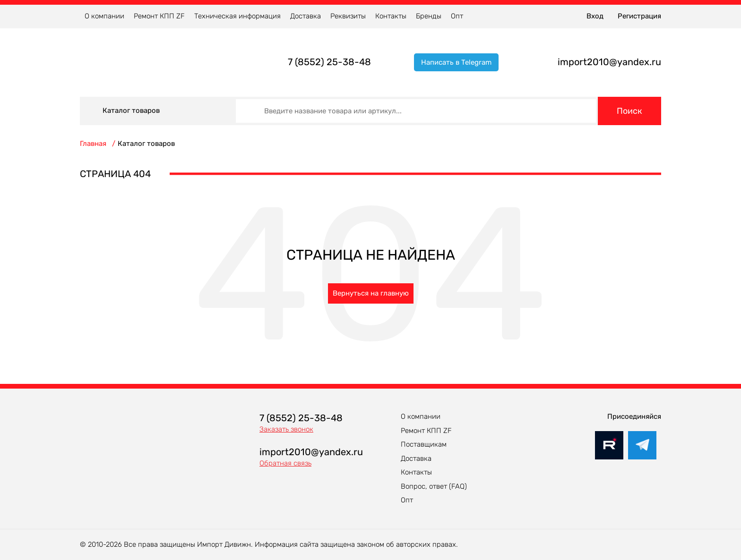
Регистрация (639, 16)
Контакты (391, 16)
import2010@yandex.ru (609, 62)
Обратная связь (285, 463)
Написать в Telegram (456, 62)
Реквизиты (348, 16)
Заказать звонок (286, 429)
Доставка (306, 16)
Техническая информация (237, 16)
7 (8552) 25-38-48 (329, 62)
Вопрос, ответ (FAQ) (434, 486)
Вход (595, 16)
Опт (457, 16)
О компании (104, 16)
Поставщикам (424, 444)
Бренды (429, 16)
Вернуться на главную (371, 293)
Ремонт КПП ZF (159, 16)
